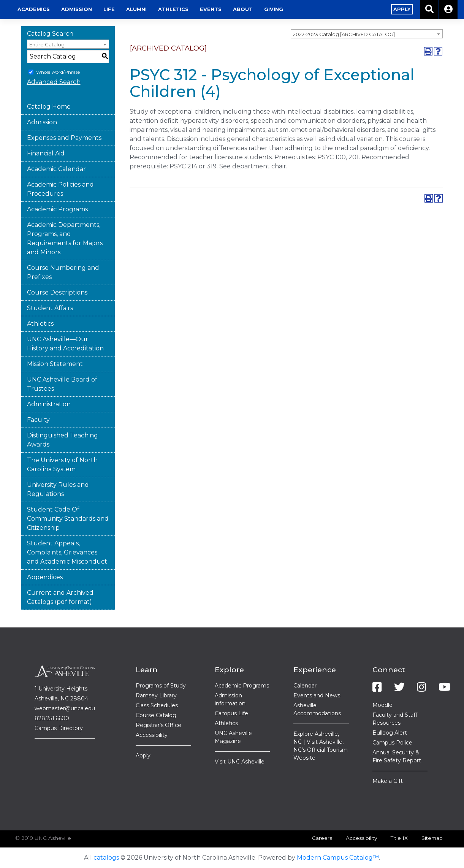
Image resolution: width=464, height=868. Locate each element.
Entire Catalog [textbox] (47, 44)
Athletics (249, 9)
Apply (143, 756)
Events (287, 9)
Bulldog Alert (390, 733)
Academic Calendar (56, 169)
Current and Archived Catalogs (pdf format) (60, 597)
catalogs (106, 858)
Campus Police (392, 743)
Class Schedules (157, 705)
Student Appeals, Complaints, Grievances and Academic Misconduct (67, 552)
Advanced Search (54, 82)
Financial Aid (46, 153)
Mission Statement (55, 364)
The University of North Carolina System (62, 465)
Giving (350, 9)
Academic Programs (57, 209)
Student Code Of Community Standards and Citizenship (68, 519)
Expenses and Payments (64, 138)
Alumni (212, 9)
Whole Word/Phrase (58, 72)
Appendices (45, 577)
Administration (49, 404)
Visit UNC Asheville (240, 762)
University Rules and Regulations (58, 489)
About (319, 9)
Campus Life (231, 713)
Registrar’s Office (158, 725)
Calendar (305, 686)
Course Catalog (156, 715)
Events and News (317, 695)
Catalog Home (49, 107)
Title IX (399, 838)
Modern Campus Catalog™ (338, 858)
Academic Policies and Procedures (60, 189)
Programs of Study (161, 686)
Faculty (38, 420)
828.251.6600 (52, 718)
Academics (110, 9)
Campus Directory (59, 728)
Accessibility (152, 735)
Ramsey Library (156, 695)
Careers (322, 838)
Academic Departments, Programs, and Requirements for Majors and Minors (65, 238)
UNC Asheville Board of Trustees (62, 384)
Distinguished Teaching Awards (63, 440)
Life (185, 9)
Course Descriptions (57, 292)
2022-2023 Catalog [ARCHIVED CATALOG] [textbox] (344, 34)
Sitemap (432, 838)
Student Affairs (50, 308)
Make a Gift (388, 781)
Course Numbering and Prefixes (63, 272)
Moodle (382, 705)
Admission (153, 9)
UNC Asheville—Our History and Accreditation (65, 344)
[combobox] (367, 34)
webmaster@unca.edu (65, 708)
